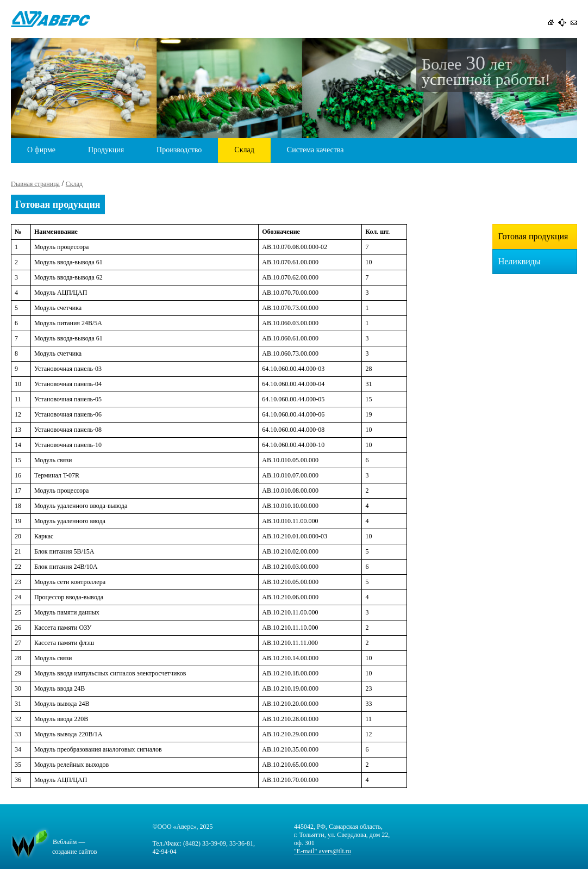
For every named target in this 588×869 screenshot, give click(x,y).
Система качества (315, 150)
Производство (179, 150)
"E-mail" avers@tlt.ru (323, 851)
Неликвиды (520, 261)
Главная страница (35, 184)
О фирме (41, 150)
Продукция (106, 150)
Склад (244, 150)
